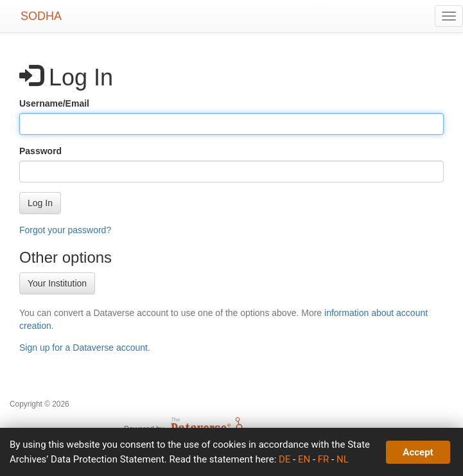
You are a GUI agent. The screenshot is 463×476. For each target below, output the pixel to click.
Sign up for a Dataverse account (83, 348)
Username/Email (54, 103)
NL (343, 459)
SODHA (41, 16)
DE (284, 459)
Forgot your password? (65, 230)
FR (324, 459)
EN (304, 459)
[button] (40, 203)
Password (40, 151)
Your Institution (57, 283)
